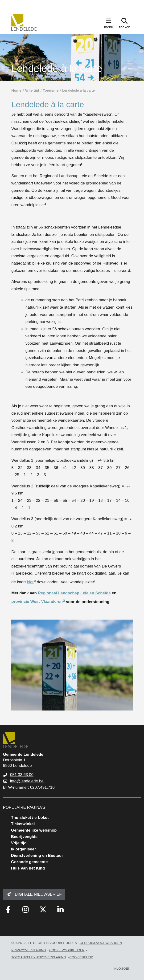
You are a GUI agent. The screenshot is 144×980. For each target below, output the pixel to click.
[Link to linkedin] (61, 910)
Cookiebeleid (81, 957)
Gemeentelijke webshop (34, 830)
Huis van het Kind (28, 868)
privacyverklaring (29, 950)
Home (16, 90)
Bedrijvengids (24, 837)
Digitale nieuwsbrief (38, 894)
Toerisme (51, 90)
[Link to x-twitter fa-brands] (43, 910)
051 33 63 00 (22, 775)
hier (30, 582)
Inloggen (122, 969)
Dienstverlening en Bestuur (37, 855)
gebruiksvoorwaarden (101, 943)
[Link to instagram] (26, 910)
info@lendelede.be (27, 781)
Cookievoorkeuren (67, 950)
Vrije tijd (32, 90)
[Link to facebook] (8, 910)
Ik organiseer (24, 849)
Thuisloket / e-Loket (30, 818)
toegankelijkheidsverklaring (39, 957)
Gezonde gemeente (29, 862)
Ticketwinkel (23, 824)
